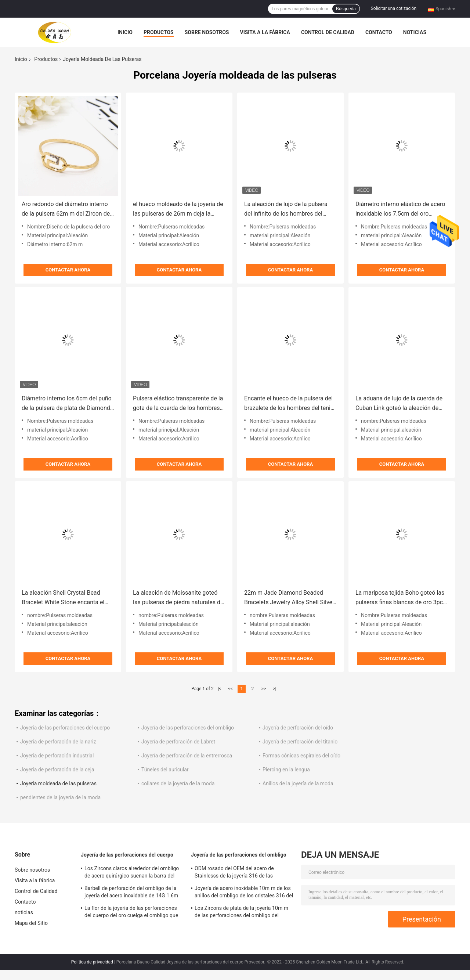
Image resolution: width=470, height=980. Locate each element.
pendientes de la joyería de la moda (60, 797)
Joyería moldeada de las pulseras (58, 783)
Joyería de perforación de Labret (178, 742)
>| (274, 689)
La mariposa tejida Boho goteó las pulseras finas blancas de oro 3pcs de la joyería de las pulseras (401, 598)
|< (219, 689)
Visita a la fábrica (265, 32)
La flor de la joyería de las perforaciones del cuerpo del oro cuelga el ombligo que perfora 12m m (131, 913)
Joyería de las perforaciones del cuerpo (65, 728)
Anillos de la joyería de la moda (298, 783)
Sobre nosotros (207, 32)
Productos (159, 32)
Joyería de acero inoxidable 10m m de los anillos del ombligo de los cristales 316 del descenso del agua (244, 893)
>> (263, 689)
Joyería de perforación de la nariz (58, 742)
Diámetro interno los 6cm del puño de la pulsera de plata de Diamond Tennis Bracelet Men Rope (67, 404)
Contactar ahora (68, 270)
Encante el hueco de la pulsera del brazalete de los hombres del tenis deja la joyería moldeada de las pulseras (289, 404)
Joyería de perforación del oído (298, 728)
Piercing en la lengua (286, 770)
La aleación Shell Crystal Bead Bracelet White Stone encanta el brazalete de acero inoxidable (63, 598)
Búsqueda (346, 9)
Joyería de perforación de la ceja (57, 770)
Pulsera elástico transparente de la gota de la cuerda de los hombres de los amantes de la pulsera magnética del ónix (178, 404)
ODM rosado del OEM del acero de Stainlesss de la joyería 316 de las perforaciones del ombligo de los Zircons (242, 873)
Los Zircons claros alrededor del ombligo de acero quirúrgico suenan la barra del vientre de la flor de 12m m (132, 873)
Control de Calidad (328, 32)
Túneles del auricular (165, 770)
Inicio (125, 32)
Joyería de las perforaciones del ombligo (188, 728)
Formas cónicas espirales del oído (301, 756)
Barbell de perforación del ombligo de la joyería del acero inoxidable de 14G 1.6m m (131, 893)
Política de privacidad (92, 962)
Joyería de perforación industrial (57, 756)
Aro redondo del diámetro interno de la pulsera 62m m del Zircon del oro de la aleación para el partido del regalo (66, 210)
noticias (415, 32)
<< (231, 689)
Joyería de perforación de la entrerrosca (187, 756)
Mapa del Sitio (31, 923)
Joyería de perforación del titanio (300, 742)
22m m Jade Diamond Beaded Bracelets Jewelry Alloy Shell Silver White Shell (289, 598)
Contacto (379, 32)
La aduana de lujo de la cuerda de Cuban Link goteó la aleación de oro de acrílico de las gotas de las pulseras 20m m (399, 404)
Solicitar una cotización (394, 8)
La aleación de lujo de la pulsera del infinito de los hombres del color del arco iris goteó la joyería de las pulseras (287, 210)
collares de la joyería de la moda (178, 783)
